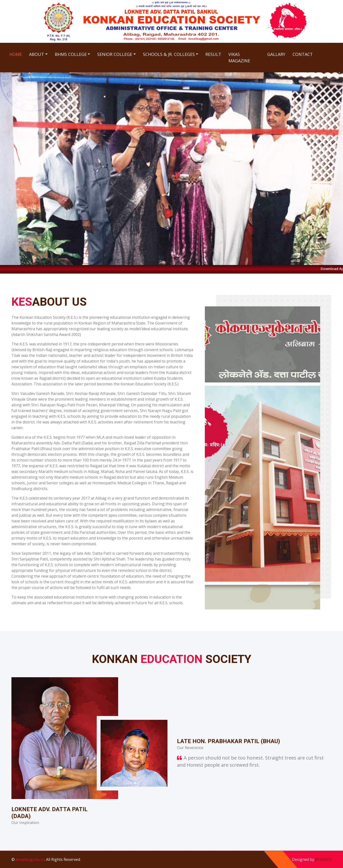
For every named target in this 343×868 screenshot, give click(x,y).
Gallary (276, 54)
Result (213, 54)
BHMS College (71, 54)
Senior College (115, 54)
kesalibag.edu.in (30, 859)
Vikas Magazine (239, 57)
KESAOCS (323, 859)
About (37, 54)
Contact (303, 54)
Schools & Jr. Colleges (169, 54)
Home (16, 54)
